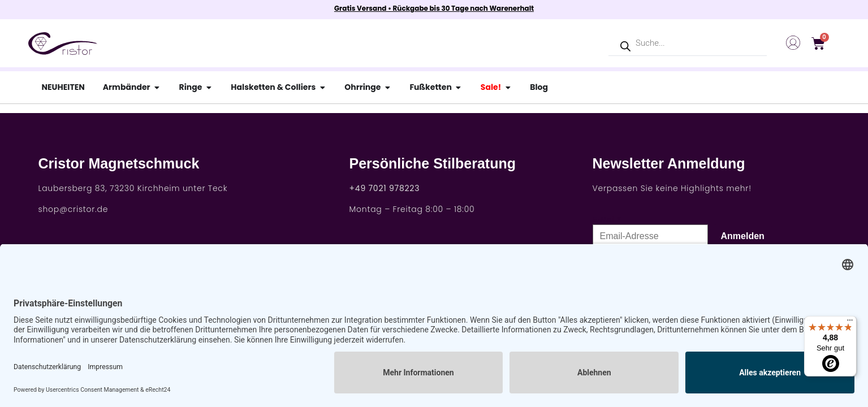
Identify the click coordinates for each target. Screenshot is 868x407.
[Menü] (850, 323)
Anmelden (743, 236)
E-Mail (604, 219)
